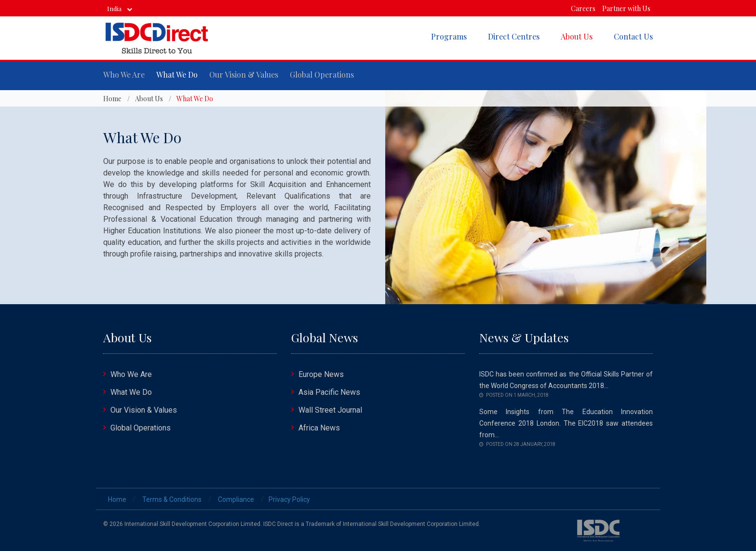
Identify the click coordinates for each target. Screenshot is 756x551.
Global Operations (322, 74)
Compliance (236, 499)
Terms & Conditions (172, 499)
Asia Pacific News (329, 392)
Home (112, 99)
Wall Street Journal (330, 410)
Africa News (319, 428)
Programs (449, 36)
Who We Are (124, 74)
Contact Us (633, 36)
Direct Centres (514, 36)
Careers (583, 8)
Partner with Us (626, 8)
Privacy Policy (289, 499)
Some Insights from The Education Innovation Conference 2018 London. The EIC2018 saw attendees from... (566, 423)
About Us (577, 36)
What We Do (177, 74)
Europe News (321, 374)
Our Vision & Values (244, 74)
